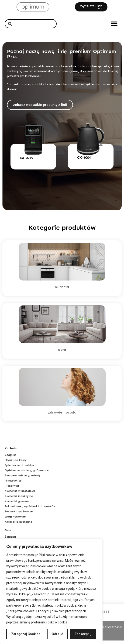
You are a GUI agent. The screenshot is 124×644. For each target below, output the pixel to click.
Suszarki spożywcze (19, 515)
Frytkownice (13, 484)
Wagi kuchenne (15, 520)
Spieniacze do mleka (19, 469)
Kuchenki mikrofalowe (20, 494)
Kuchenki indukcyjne (19, 500)
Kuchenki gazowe (17, 505)
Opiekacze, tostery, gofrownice (27, 474)
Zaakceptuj (83, 634)
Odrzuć (58, 634)
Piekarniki (12, 489)
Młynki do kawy (15, 464)
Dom (8, 534)
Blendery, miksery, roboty (23, 479)
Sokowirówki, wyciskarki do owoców (30, 510)
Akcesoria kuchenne (18, 525)
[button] (114, 24)
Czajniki (10, 458)
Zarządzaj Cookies (26, 634)
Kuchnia (11, 452)
